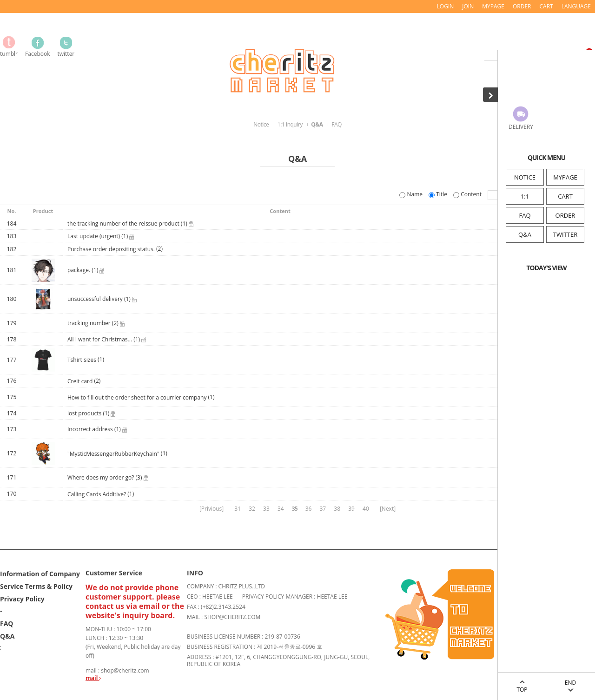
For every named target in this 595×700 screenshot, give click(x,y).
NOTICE (525, 177)
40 (366, 509)
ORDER (565, 215)
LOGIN (446, 6)
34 (281, 509)
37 (323, 509)
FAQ (525, 215)
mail (93, 678)
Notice (262, 124)
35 (295, 509)
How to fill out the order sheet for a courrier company (137, 397)
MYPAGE (565, 177)
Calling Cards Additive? (97, 494)
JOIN (468, 6)
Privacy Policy (22, 599)
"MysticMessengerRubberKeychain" (113, 454)
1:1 (525, 196)
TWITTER (565, 234)
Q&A (525, 234)
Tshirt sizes (82, 360)
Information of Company (40, 574)
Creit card (80, 381)
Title (439, 194)
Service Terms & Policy (36, 586)
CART (565, 196)
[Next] (388, 509)
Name (412, 194)
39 (351, 509)
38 (337, 509)
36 (309, 509)
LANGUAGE (576, 6)
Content (468, 194)
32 (252, 509)
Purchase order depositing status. (111, 250)
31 (238, 509)
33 (266, 509)
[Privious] (212, 509)
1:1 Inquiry (291, 124)
